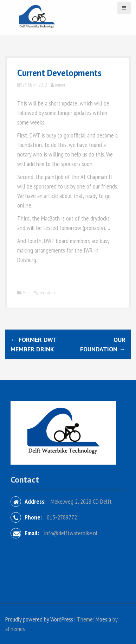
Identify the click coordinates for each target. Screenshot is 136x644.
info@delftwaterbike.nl (71, 533)
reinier (60, 85)
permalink (47, 293)
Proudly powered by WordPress (39, 619)
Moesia (103, 619)
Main (27, 293)
